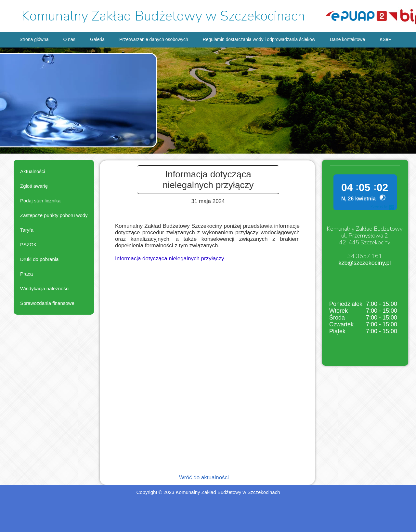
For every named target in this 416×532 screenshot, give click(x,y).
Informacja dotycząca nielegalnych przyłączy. (170, 259)
